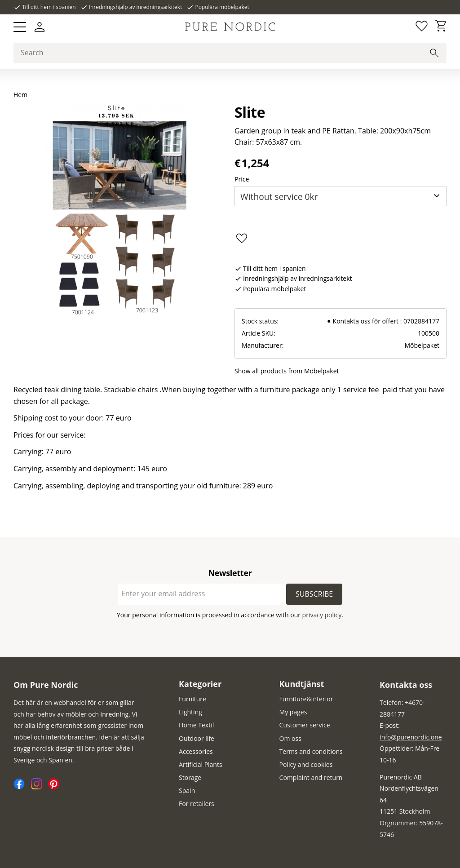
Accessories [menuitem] (196, 751)
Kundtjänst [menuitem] (302, 684)
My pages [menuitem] (293, 712)
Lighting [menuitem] (190, 712)
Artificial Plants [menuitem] (201, 764)
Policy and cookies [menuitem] (306, 764)
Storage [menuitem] (190, 777)
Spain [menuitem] (187, 790)
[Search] (434, 53)
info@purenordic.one (411, 737)
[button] (20, 27)
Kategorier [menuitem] (200, 684)
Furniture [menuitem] (192, 699)
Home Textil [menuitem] (196, 725)
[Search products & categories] (230, 53)
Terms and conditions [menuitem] (311, 751)
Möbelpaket (422, 345)
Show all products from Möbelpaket (287, 371)
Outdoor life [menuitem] (197, 738)
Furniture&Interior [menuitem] (306, 699)
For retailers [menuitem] (197, 804)
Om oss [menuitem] (290, 738)
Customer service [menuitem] (305, 725)
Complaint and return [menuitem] (311, 777)
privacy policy (322, 615)
